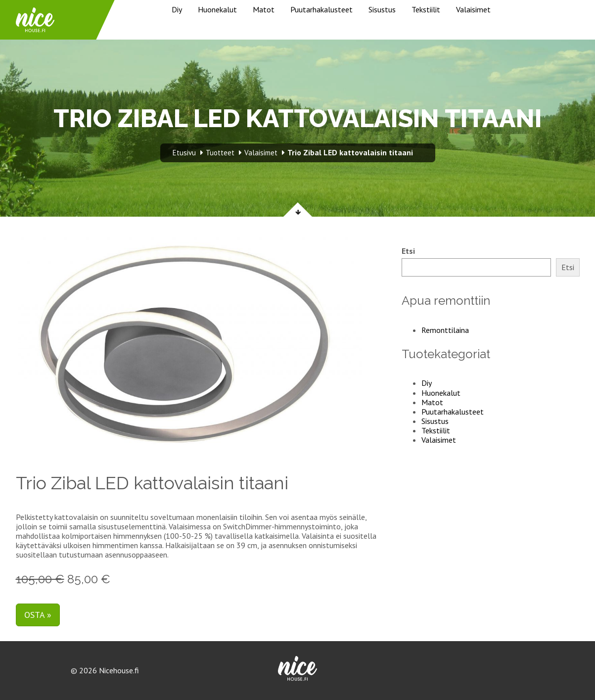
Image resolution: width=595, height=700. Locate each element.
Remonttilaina (445, 330)
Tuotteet (220, 153)
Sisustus (382, 9)
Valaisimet (473, 9)
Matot (264, 9)
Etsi (408, 251)
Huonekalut (217, 9)
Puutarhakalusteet (321, 9)
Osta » (38, 615)
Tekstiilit (426, 9)
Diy (177, 9)
